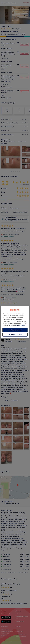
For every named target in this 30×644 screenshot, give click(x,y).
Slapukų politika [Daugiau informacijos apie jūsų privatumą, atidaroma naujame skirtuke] (20, 325)
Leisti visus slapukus (15, 330)
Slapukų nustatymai (15, 335)
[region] (15, 322)
